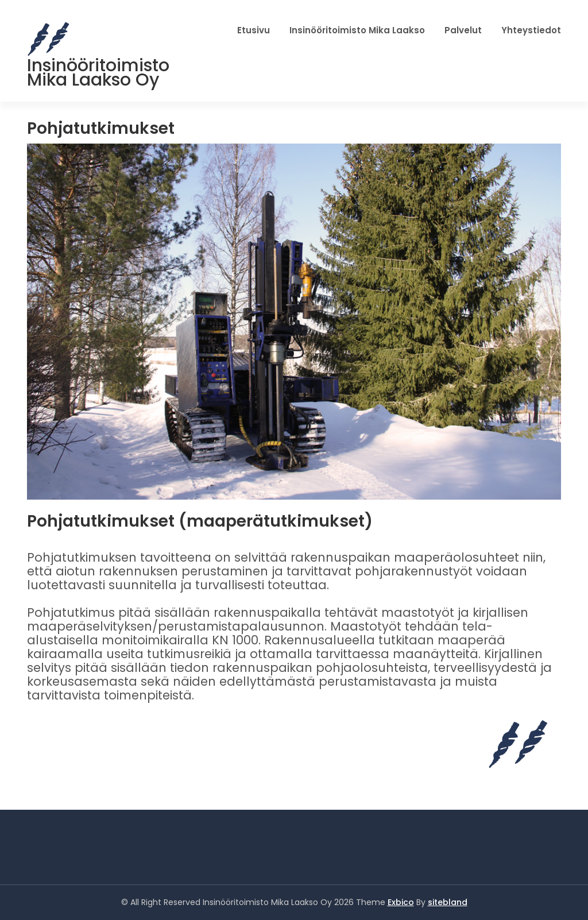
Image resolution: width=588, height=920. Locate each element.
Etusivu (254, 30)
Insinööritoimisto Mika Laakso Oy (98, 73)
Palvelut (463, 30)
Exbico (401, 902)
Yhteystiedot (531, 30)
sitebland (448, 902)
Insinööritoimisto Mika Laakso (357, 30)
